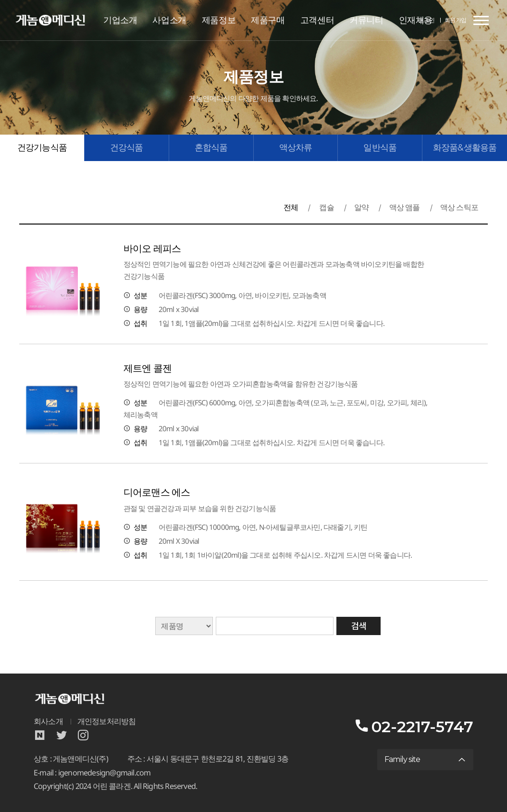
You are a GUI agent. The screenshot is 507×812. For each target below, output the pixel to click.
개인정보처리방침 (107, 721)
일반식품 (380, 148)
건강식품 (127, 148)
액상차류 (296, 148)
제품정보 (219, 20)
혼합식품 (211, 148)
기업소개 (120, 20)
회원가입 (456, 20)
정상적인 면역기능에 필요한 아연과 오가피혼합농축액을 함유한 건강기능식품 (241, 384)
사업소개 (169, 20)
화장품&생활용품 (465, 148)
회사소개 (48, 721)
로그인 (427, 20)
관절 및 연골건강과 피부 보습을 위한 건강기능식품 (200, 508)
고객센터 (317, 20)
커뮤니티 (366, 20)
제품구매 (268, 20)
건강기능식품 (42, 148)
